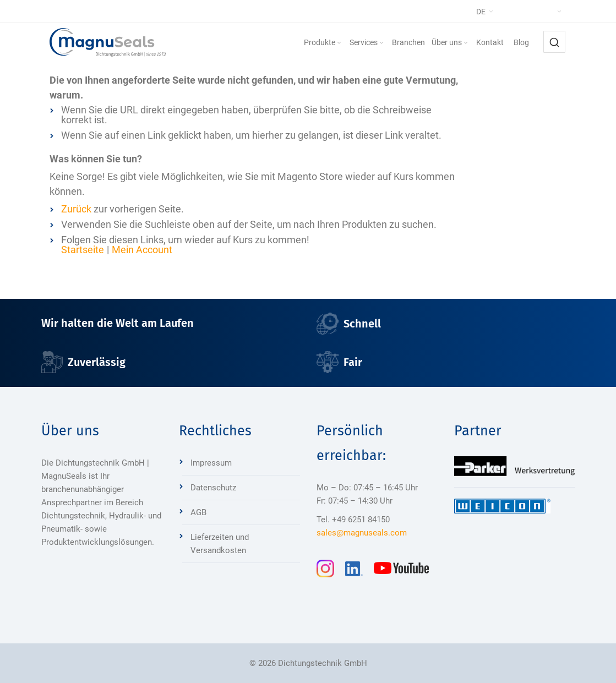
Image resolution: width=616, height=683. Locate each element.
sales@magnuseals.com (362, 533)
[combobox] (554, 42)
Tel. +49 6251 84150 (353, 520)
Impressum (211, 463)
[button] (507, 12)
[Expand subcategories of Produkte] (339, 43)
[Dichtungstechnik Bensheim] (108, 42)
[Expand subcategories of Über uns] (466, 43)
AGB (198, 512)
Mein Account (142, 250)
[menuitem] (323, 42)
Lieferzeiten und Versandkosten (220, 544)
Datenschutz (213, 488)
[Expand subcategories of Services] (381, 43)
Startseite (83, 250)
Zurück (76, 209)
